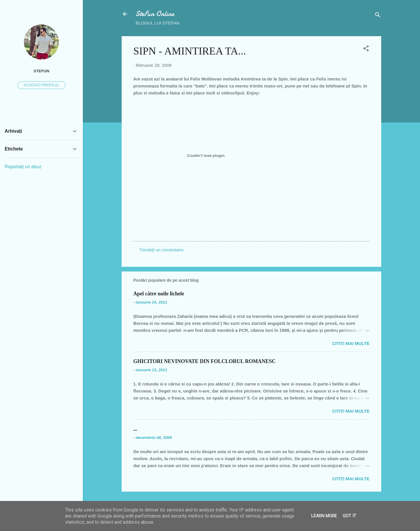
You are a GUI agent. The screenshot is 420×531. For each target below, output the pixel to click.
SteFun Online (155, 14)
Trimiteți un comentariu (161, 250)
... (135, 429)
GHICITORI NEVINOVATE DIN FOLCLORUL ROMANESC (204, 361)
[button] (366, 49)
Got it (349, 516)
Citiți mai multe (351, 343)
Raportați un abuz (23, 167)
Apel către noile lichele (159, 294)
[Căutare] (378, 16)
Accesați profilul (41, 85)
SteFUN (41, 71)
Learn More (324, 516)
